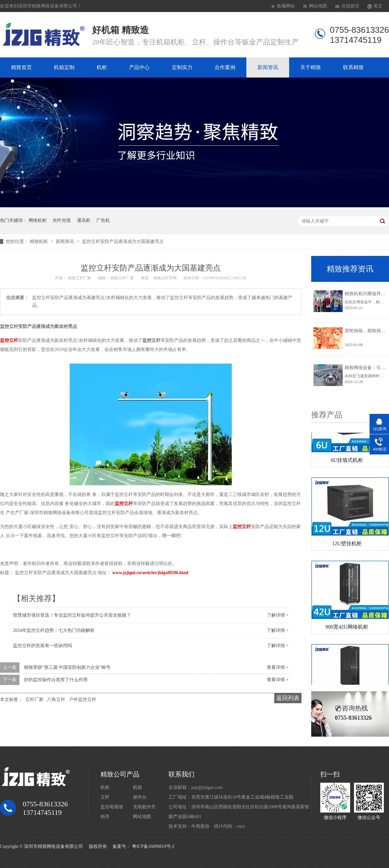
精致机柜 (40, 241)
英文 (378, 6)
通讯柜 (84, 220)
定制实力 (182, 67)
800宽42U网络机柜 (347, 628)
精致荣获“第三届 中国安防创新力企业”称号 (67, 667)
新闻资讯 (268, 67)
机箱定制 (64, 67)
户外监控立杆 (83, 699)
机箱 (137, 787)
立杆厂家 (34, 699)
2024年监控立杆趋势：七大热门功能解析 (54, 630)
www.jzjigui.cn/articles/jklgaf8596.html (150, 573)
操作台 (140, 797)
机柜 (102, 67)
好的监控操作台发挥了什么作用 (56, 680)
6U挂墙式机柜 (347, 461)
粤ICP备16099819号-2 (153, 846)
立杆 (105, 797)
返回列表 (288, 698)
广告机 (103, 220)
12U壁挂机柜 (347, 544)
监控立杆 (9, 340)
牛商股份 (200, 826)
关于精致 (311, 67)
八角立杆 (56, 699)
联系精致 (353, 67)
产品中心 (139, 67)
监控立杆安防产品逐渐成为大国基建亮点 (123, 241)
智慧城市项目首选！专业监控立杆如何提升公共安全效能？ (72, 615)
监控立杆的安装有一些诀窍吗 (42, 646)
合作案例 (225, 67)
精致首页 (21, 67)
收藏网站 (286, 6)
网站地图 (318, 6)
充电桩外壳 (144, 807)
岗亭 (105, 817)
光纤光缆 (62, 220)
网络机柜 (38, 220)
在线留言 (350, 6)
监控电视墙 (112, 807)
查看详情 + (278, 667)
